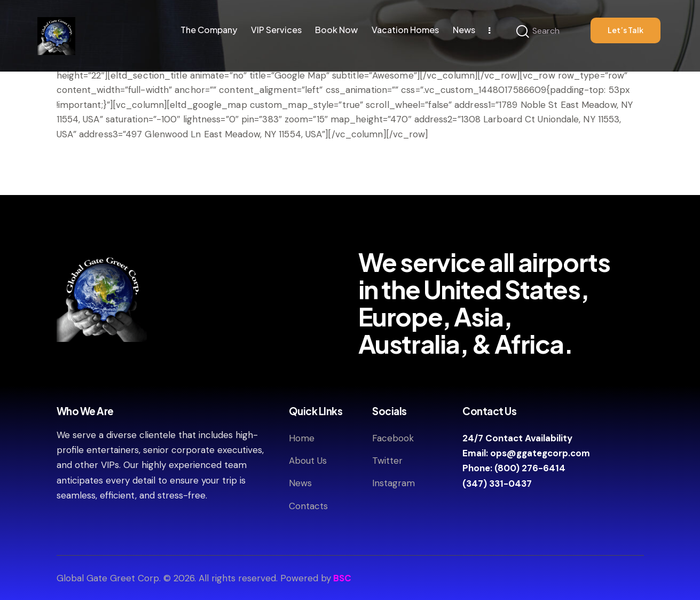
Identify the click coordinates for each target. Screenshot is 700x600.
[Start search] (523, 32)
